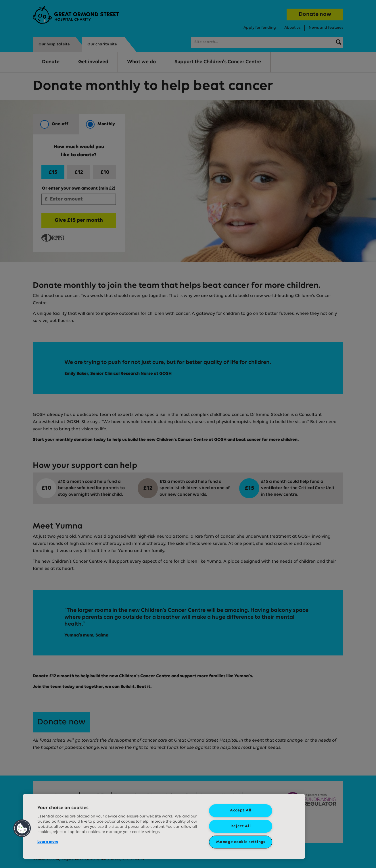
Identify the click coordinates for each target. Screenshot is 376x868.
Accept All (241, 810)
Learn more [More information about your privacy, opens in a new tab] (48, 842)
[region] (164, 826)
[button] (22, 828)
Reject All (241, 826)
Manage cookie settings (241, 842)
